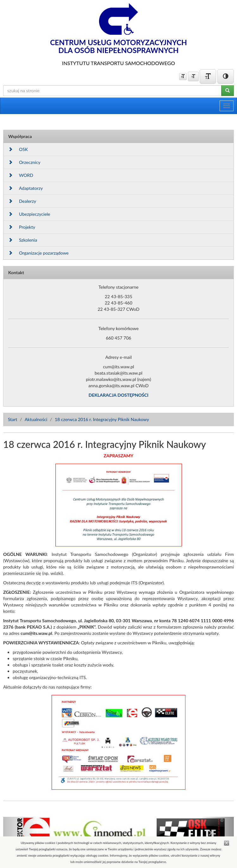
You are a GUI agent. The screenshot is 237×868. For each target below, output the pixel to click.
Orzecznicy (24, 162)
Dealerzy (22, 201)
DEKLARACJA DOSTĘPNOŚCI (119, 395)
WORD (21, 175)
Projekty (22, 227)
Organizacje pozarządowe (38, 253)
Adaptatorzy (25, 188)
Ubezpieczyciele (29, 214)
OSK (18, 149)
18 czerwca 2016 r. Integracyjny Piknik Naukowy (102, 419)
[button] (20, 833)
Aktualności (36, 419)
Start (12, 419)
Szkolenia (23, 240)
